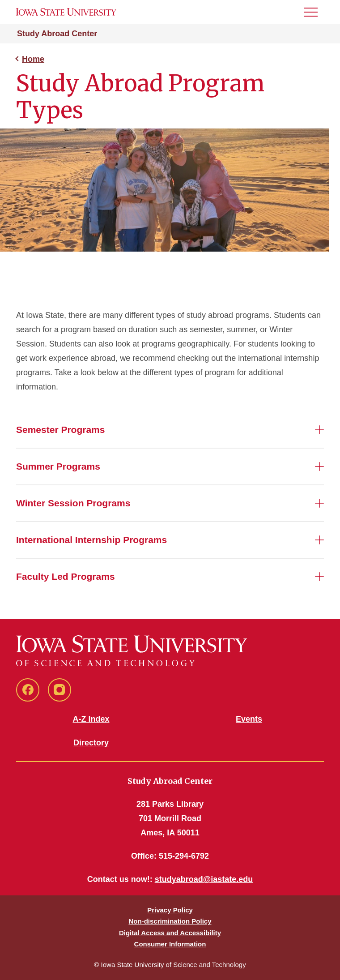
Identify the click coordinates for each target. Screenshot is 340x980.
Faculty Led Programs (66, 576)
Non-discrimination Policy (170, 921)
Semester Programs (60, 430)
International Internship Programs (91, 540)
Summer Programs (58, 466)
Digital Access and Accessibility (170, 933)
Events (249, 719)
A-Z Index (91, 719)
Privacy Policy (170, 910)
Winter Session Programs (73, 503)
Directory (91, 743)
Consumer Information (170, 944)
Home (33, 59)
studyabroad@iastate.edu (204, 879)
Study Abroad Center (57, 34)
